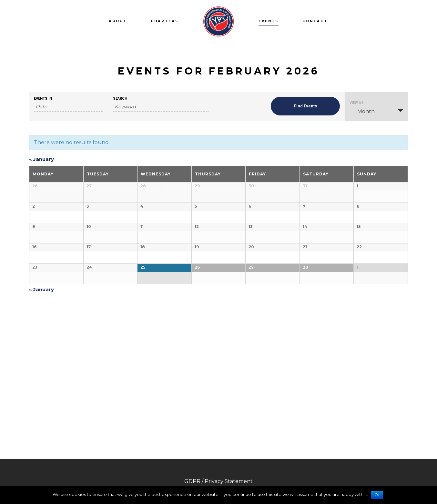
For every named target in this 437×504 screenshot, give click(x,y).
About (118, 21)
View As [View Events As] (357, 103)
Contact (315, 21)
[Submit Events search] (305, 106)
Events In (43, 99)
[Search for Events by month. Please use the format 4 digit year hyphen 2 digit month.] (69, 107)
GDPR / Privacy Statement (218, 481)
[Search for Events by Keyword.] (161, 107)
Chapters (165, 21)
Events (269, 21)
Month (362, 111)
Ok (377, 495)
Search (120, 99)
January (41, 159)
